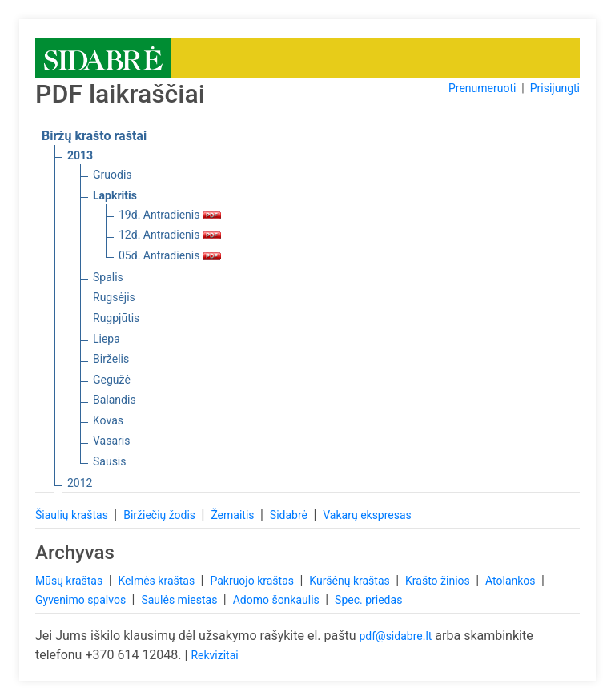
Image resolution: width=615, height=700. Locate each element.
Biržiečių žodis (161, 515)
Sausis (110, 461)
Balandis (115, 400)
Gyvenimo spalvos (82, 600)
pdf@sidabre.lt (395, 636)
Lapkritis (115, 195)
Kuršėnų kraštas (351, 581)
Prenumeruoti (482, 88)
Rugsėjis (114, 297)
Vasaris (111, 441)
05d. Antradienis (170, 255)
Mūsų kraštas (70, 581)
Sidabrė (290, 515)
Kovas (108, 420)
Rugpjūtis (116, 318)
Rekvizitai (214, 655)
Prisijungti (555, 88)
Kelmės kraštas (157, 581)
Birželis (111, 359)
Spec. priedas (368, 600)
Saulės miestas (180, 600)
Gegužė (112, 380)
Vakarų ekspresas (367, 515)
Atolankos (512, 581)
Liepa (107, 339)
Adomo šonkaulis (278, 600)
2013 (80, 155)
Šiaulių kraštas (73, 515)
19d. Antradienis (170, 215)
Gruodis (113, 175)
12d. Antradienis (170, 235)
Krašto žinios (439, 581)
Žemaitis (234, 515)
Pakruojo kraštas (253, 581)
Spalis (108, 277)
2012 (80, 483)
